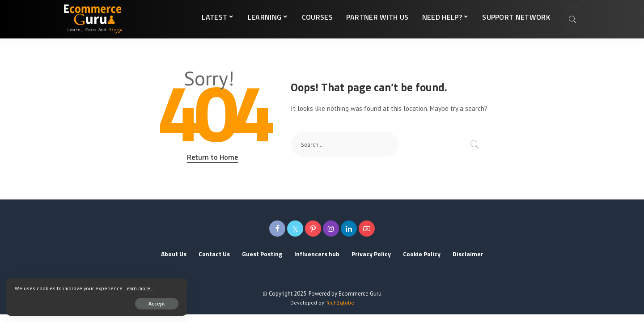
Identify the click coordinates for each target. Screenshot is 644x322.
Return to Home (212, 157)
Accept (110, 303)
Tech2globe (340, 303)
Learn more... (30, 287)
